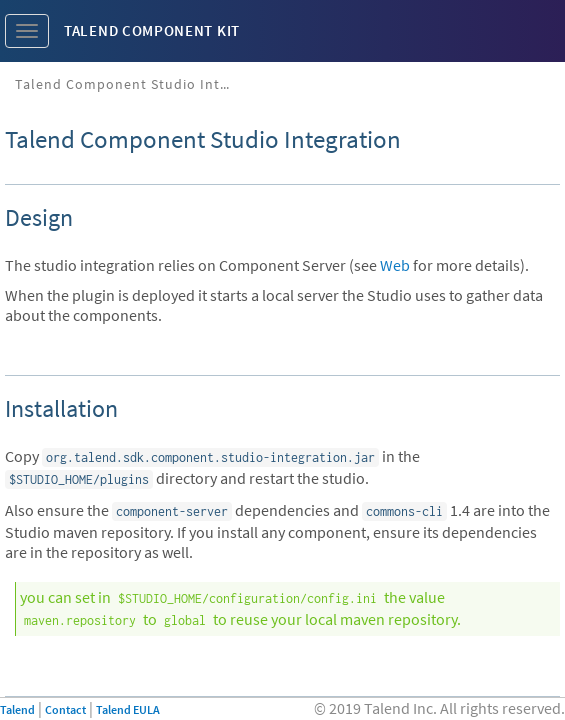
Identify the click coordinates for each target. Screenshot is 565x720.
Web (395, 265)
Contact (65, 709)
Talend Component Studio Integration (132, 84)
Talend (17, 709)
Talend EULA (128, 709)
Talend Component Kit (152, 30)
